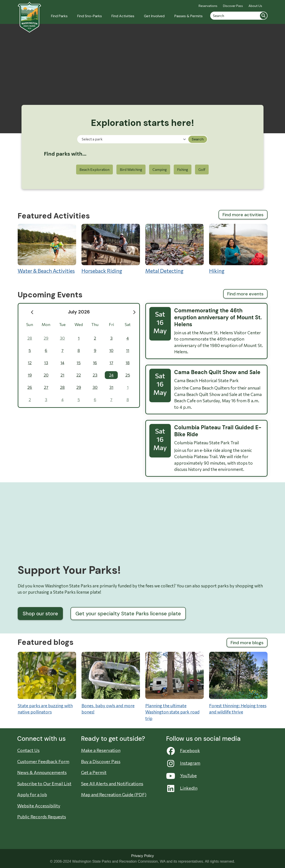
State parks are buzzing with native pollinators (45, 709)
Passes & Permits (189, 16)
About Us (255, 6)
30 (62, 338)
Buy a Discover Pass (101, 761)
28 (30, 338)
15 (79, 363)
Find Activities (123, 16)
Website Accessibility (39, 806)
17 (111, 363)
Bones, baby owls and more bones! (108, 709)
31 (111, 387)
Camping (160, 169)
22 (79, 375)
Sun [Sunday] (30, 324)
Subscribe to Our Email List (44, 783)
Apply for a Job (32, 794)
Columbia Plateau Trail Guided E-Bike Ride (218, 431)
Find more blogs (247, 643)
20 (46, 375)
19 (30, 375)
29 (46, 338)
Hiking (238, 249)
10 (111, 350)
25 (128, 375)
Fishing (183, 169)
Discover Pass (233, 6)
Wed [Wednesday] (79, 324)
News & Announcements (42, 772)
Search (264, 16)
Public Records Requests (42, 817)
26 (30, 387)
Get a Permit (94, 772)
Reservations (208, 6)
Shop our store (40, 614)
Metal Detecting (175, 249)
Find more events (245, 294)
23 (95, 375)
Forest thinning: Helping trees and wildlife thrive (238, 709)
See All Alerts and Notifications (112, 783)
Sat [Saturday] (128, 324)
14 (62, 363)
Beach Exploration (94, 169)
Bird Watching (131, 169)
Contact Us (28, 750)
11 (128, 350)
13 (46, 363)
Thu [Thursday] (95, 324)
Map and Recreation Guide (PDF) (114, 794)
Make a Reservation (101, 750)
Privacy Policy (142, 856)
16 (95, 363)
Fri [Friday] (111, 324)
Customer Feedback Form (43, 761)
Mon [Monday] (46, 324)
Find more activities (243, 215)
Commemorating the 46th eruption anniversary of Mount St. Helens (218, 317)
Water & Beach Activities (47, 249)
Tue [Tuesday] (62, 324)
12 (30, 363)
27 (46, 387)
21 (62, 375)
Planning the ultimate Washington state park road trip (172, 712)
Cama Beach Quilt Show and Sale (217, 372)
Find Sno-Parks (90, 16)
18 (128, 363)
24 (111, 375)
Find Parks (59, 16)
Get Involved (154, 16)
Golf (202, 169)
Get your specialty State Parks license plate (128, 614)
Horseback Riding (111, 249)
